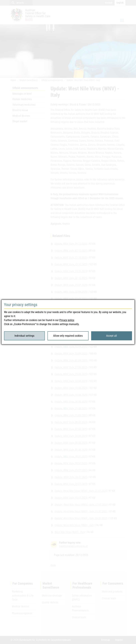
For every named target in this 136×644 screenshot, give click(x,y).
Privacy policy (67, 320)
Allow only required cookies (68, 336)
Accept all (111, 336)
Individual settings (24, 336)
